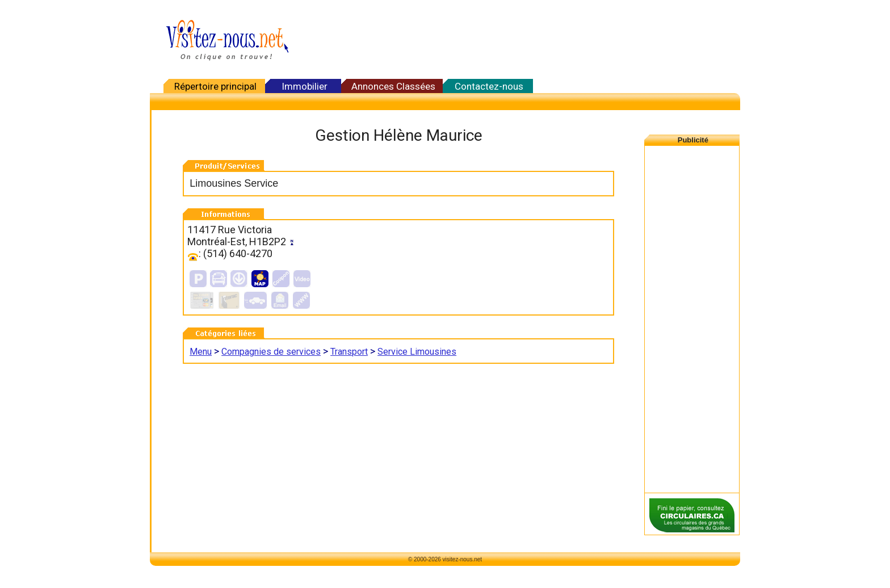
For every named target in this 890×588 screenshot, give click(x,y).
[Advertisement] (519, 40)
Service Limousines (417, 352)
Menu (201, 352)
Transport (349, 352)
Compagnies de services (271, 352)
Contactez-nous (489, 86)
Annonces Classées (393, 86)
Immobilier (305, 86)
